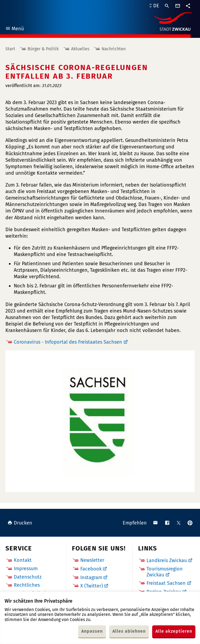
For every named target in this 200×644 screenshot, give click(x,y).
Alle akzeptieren (174, 631)
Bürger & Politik (43, 49)
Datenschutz (28, 577)
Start (10, 49)
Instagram (91, 577)
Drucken (20, 523)
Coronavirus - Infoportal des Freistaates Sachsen (68, 342)
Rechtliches (27, 585)
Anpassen (92, 631)
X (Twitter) (92, 586)
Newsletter (92, 560)
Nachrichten (114, 49)
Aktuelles (80, 49)
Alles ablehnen (129, 631)
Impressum (26, 569)
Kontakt (23, 560)
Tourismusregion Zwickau (165, 572)
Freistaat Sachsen (166, 583)
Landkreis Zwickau (167, 560)
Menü (14, 29)
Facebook (91, 569)
